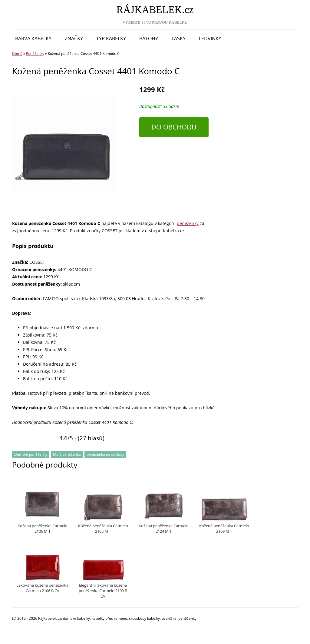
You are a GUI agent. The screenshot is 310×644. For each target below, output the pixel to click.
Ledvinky (210, 39)
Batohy (149, 39)
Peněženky (35, 54)
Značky (74, 39)
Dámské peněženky (31, 454)
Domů (17, 54)
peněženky (188, 223)
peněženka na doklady (105, 454)
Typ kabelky (111, 39)
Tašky (178, 39)
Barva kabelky (33, 39)
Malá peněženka (67, 454)
